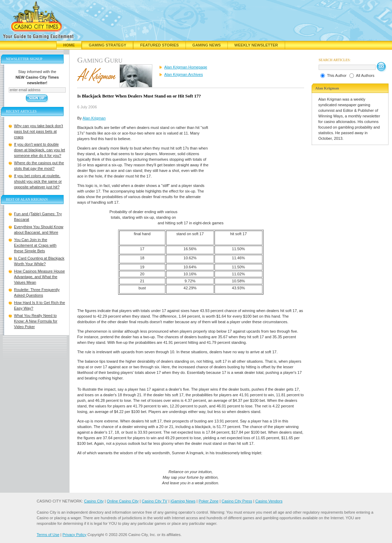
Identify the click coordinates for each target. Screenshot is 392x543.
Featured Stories (159, 45)
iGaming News (183, 501)
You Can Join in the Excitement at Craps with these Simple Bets (35, 245)
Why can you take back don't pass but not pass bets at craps (38, 131)
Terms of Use (48, 535)
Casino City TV (155, 501)
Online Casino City (123, 501)
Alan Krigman (94, 118)
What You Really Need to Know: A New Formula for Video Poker (36, 321)
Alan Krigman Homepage (186, 67)
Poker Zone (208, 501)
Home (69, 45)
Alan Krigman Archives (184, 74)
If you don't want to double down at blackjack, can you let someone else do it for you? (39, 150)
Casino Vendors (269, 501)
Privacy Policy (74, 535)
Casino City (94, 501)
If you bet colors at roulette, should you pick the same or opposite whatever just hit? (38, 181)
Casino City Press (237, 501)
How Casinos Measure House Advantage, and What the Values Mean (39, 277)
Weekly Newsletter (256, 45)
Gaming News (207, 45)
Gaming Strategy (107, 45)
